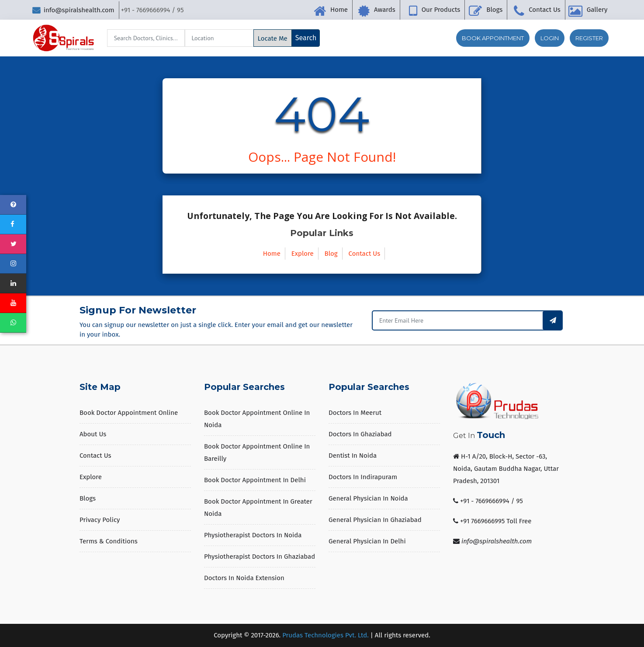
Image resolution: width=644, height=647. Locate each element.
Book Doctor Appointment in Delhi (255, 480)
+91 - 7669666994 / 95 (492, 501)
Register (589, 38)
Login (550, 38)
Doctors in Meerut (355, 413)
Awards (385, 10)
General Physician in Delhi (367, 541)
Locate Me (273, 38)
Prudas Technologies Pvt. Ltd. (325, 635)
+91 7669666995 (482, 521)
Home (339, 10)
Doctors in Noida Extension (244, 578)
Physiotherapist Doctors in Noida (253, 535)
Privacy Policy (100, 520)
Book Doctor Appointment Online (129, 413)
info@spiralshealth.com (73, 10)
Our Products (441, 10)
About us (93, 434)
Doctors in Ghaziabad (360, 434)
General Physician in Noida (368, 498)
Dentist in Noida (353, 456)
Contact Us (545, 10)
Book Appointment (493, 38)
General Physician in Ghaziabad (375, 520)
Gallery (597, 10)
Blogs (494, 10)
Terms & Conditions (109, 541)
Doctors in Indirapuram (363, 477)
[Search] (146, 38)
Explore (303, 254)
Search (306, 38)
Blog (331, 254)
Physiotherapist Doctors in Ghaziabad (260, 557)
